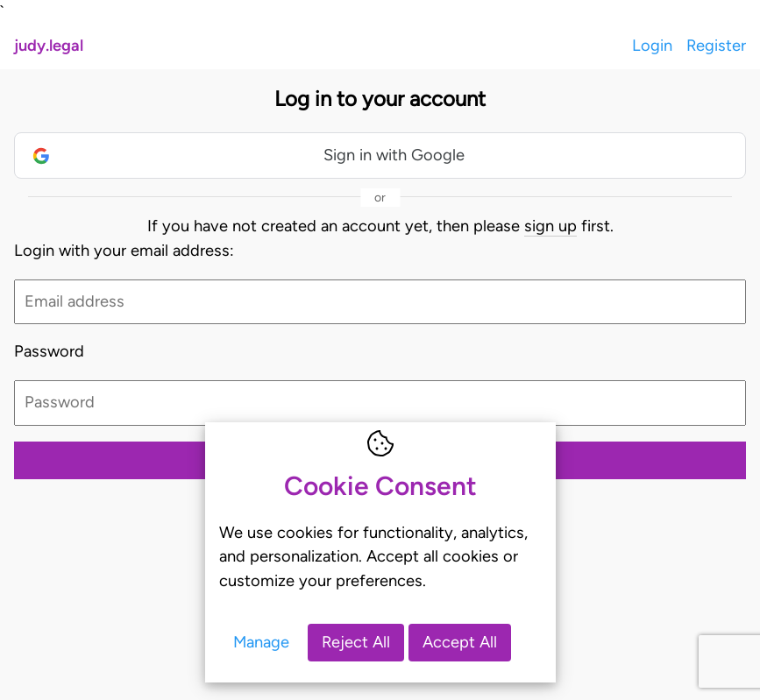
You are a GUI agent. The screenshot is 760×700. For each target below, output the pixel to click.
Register (716, 46)
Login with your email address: (124, 251)
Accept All (460, 642)
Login (652, 46)
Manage (261, 642)
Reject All (356, 642)
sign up (550, 226)
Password (49, 351)
